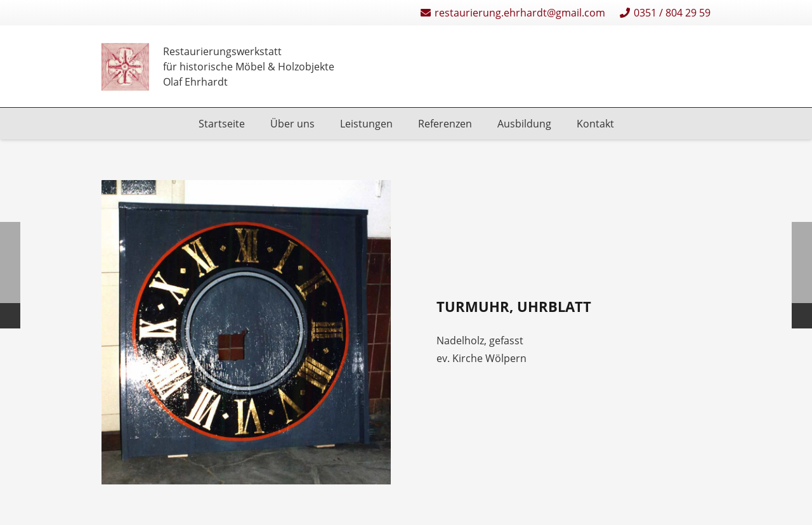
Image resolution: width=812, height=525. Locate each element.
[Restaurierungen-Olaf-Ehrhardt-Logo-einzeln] (125, 67)
